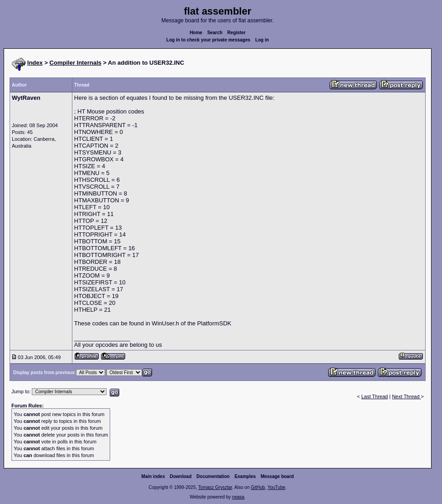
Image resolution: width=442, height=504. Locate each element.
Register (236, 33)
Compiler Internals (76, 63)
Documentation (213, 476)
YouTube (276, 487)
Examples (245, 476)
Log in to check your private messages (208, 40)
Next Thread (406, 396)
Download (181, 476)
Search (215, 33)
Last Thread (375, 396)
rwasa (238, 497)
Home (196, 33)
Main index (153, 476)
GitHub (258, 487)
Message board (277, 476)
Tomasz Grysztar (215, 487)
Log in (262, 40)
